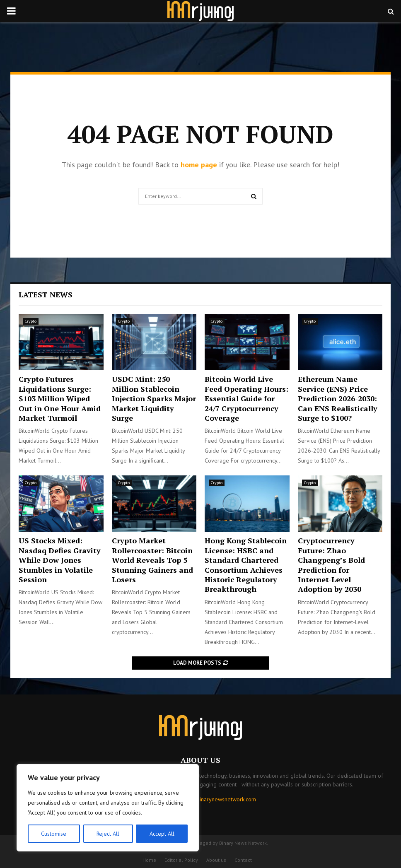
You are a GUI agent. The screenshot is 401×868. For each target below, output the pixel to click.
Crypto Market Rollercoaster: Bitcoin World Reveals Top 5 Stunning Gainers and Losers (152, 560)
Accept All (162, 834)
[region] (108, 808)
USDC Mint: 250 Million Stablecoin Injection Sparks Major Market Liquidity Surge (154, 398)
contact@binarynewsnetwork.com (215, 799)
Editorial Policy (181, 860)
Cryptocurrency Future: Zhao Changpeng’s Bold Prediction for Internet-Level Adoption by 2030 (331, 565)
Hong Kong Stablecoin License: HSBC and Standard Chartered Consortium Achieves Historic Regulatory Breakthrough (246, 565)
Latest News (46, 294)
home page (199, 165)
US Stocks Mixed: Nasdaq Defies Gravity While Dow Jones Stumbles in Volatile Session (60, 560)
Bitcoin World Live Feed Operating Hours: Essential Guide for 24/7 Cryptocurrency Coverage (246, 398)
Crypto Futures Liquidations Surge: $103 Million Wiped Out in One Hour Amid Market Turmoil (60, 398)
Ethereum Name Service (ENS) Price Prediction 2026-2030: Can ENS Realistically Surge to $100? (338, 398)
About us (216, 860)
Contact (243, 860)
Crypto (31, 321)
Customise (54, 834)
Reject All (108, 834)
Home (149, 860)
